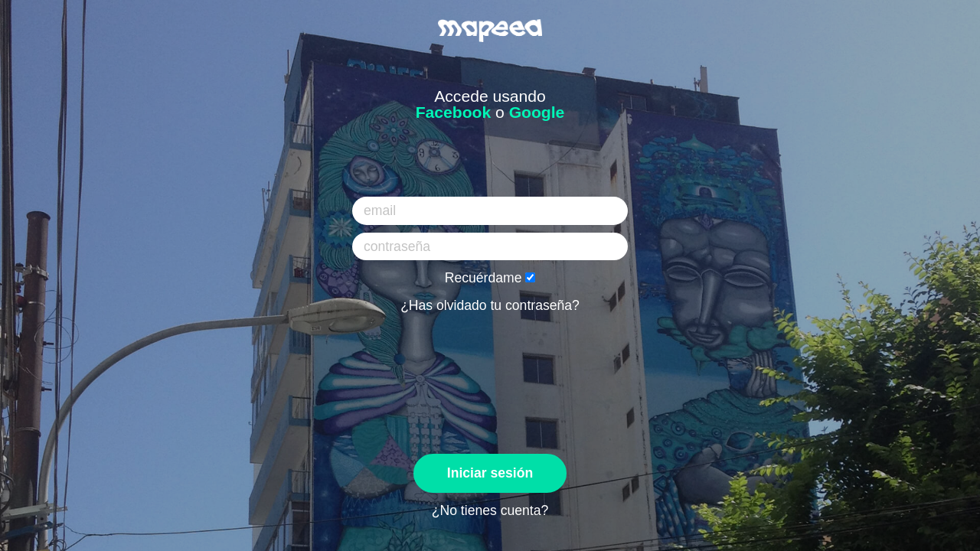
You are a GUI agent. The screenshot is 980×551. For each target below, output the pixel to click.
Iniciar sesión (490, 473)
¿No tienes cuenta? (490, 510)
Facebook (454, 112)
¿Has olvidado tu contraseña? (490, 305)
